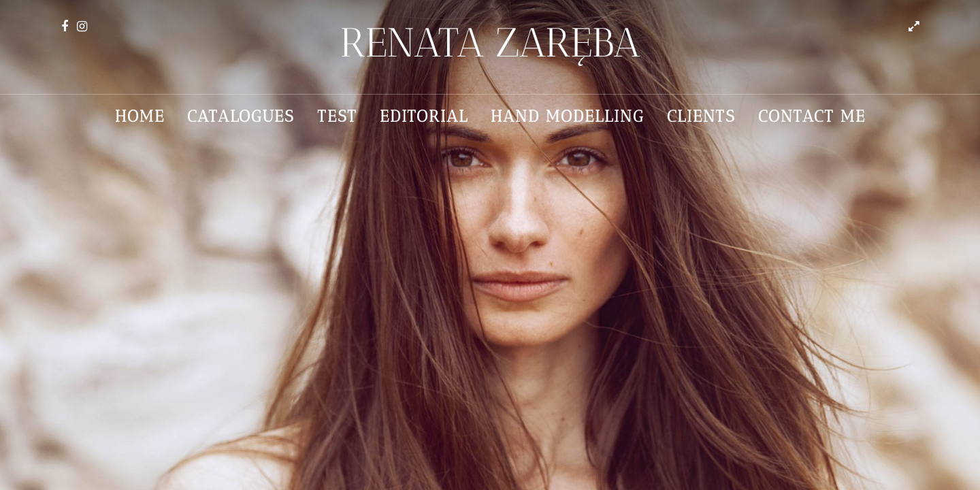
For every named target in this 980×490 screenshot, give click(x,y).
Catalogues (241, 116)
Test (337, 116)
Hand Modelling (568, 116)
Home (140, 116)
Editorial (424, 116)
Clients (701, 116)
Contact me (812, 116)
